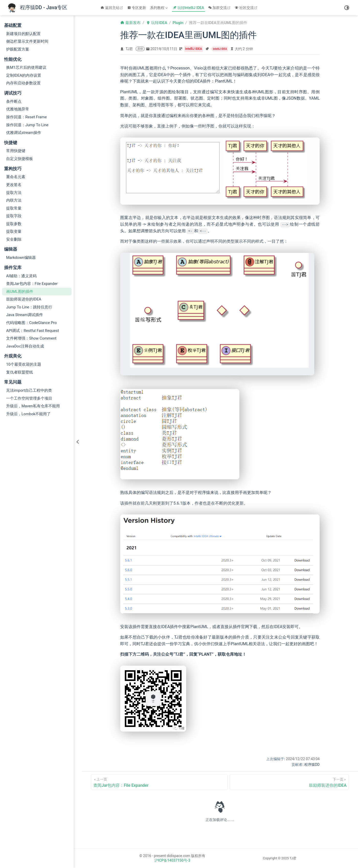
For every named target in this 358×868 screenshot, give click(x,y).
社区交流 (247, 8)
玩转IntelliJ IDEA (188, 8)
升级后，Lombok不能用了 (28, 414)
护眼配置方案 (18, 49)
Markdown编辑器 (21, 258)
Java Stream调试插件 (25, 315)
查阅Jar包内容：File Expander (32, 284)
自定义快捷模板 (20, 159)
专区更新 (137, 8)
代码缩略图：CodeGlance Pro (31, 323)
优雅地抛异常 (18, 109)
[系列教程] (159, 8)
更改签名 (14, 185)
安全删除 (14, 239)
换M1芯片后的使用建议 (26, 67)
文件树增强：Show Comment (31, 338)
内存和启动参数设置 (23, 83)
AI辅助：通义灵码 (21, 276)
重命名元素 (16, 177)
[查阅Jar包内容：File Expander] (159, 782)
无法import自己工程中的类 (29, 390)
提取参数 (14, 224)
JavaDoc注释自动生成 (25, 346)
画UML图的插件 (20, 292)
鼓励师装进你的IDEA (24, 299)
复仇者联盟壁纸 (20, 372)
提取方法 (14, 193)
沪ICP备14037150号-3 (172, 860)
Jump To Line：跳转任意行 (29, 307)
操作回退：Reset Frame (26, 117)
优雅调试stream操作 (24, 133)
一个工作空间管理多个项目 (29, 398)
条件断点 (14, 101)
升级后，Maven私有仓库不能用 (33, 406)
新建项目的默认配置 (23, 34)
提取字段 (14, 216)
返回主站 (112, 8)
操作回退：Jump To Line (27, 125)
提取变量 (14, 232)
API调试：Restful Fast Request (33, 331)
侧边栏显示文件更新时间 (27, 41)
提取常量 (14, 208)
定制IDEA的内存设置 (24, 75)
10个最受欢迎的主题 (24, 364)
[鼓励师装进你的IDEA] (289, 782)
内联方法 (14, 200)
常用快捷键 (16, 151)
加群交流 (220, 8)
